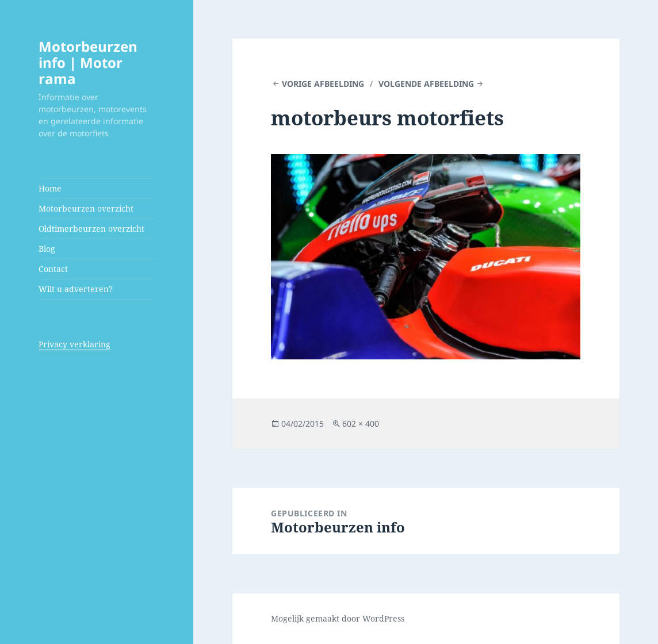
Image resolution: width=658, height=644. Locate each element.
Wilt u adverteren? (76, 289)
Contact (53, 269)
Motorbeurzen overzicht (86, 208)
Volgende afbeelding (426, 84)
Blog (47, 249)
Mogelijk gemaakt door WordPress (338, 618)
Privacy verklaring (74, 344)
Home (50, 188)
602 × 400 (361, 423)
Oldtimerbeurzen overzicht (91, 229)
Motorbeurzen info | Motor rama (88, 62)
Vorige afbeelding (323, 84)
